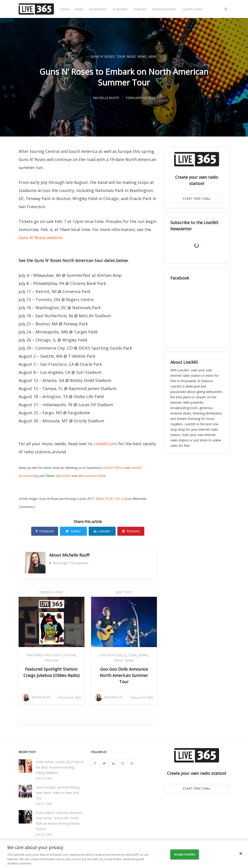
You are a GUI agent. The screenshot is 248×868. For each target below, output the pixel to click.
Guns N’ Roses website (40, 238)
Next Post (124, 592)
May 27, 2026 (44, 804)
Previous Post (51, 592)
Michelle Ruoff (76, 555)
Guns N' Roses (102, 56)
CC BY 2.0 (118, 499)
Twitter (73, 531)
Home (65, 9)
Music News (136, 56)
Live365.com (105, 444)
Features (140, 9)
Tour (120, 56)
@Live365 (64, 476)
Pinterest (131, 531)
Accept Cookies (184, 854)
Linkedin (102, 531)
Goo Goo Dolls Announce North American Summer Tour (124, 675)
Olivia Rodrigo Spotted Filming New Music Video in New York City (58, 793)
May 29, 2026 (44, 778)
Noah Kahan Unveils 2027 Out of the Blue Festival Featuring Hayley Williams (60, 767)
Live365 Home (192, 9)
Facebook (45, 531)
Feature (52, 660)
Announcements (164, 9)
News (79, 9)
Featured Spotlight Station (51, 655)
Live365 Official (112, 468)
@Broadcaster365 (90, 476)
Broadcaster (98, 9)
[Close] (241, 854)
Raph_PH (103, 499)
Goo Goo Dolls (113, 655)
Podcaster (120, 9)
